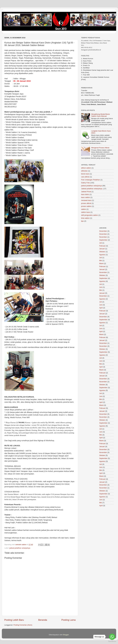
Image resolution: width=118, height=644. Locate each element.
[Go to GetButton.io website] (112, 641)
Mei (101, 261)
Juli (101, 243)
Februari (102, 246)
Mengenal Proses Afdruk (100, 148)
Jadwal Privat (86, 192)
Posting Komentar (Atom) (23, 625)
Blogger (66, 635)
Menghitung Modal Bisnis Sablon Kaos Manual (100, 115)
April (101, 308)
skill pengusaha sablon (90, 215)
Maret (101, 263)
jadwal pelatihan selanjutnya (20, 548)
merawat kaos (86, 200)
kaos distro (85, 194)
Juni (101, 287)
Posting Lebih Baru (14, 620)
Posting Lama (68, 620)
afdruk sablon (86, 168)
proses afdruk (86, 203)
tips (82, 221)
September (103, 240)
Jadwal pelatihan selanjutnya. (92, 189)
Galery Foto (85, 183)
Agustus (102, 255)
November (103, 237)
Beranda (43, 620)
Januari (102, 249)
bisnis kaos (85, 174)
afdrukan (84, 171)
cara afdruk (85, 177)
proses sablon (86, 206)
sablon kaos (86, 212)
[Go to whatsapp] (112, 637)
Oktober (102, 252)
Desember (103, 231)
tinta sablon (85, 218)
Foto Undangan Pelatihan (91, 180)
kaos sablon (86, 197)
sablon (84, 209)
